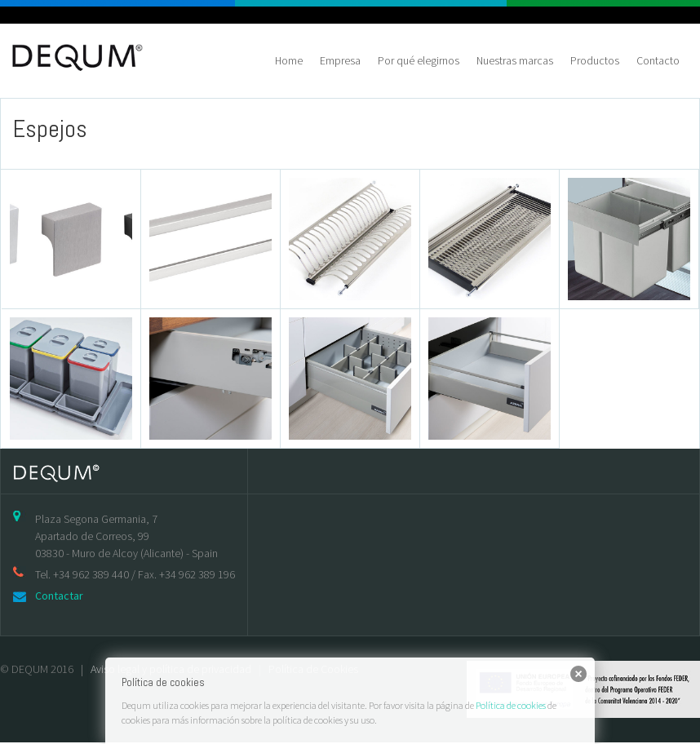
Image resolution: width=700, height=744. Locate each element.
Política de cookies (511, 705)
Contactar (59, 596)
